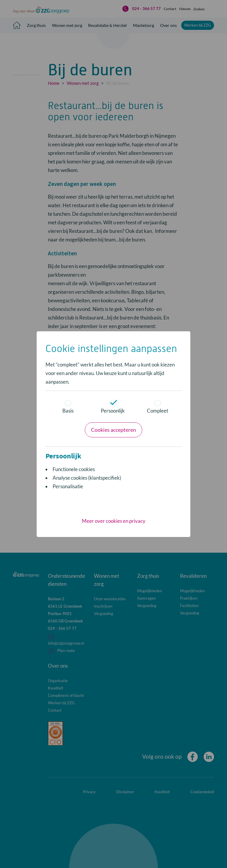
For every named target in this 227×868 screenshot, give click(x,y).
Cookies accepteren (113, 351)
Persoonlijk (113, 328)
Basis (68, 328)
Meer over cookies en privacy (114, 442)
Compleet (158, 328)
